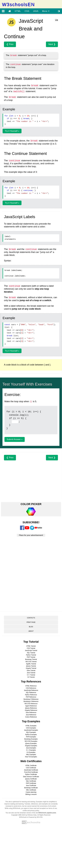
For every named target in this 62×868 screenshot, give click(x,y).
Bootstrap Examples (31, 739)
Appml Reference (31, 706)
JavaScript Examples (31, 730)
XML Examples (31, 755)
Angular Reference (31, 710)
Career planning (31, 792)
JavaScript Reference (31, 690)
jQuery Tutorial (31, 666)
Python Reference (31, 695)
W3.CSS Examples (31, 741)
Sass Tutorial (31, 670)
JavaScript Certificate (31, 770)
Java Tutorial (31, 673)
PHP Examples (31, 737)
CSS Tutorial (31, 648)
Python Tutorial (31, 655)
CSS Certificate (31, 768)
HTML (18, 11)
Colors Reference (31, 717)
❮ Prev (10, 44)
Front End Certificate (31, 772)
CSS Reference (31, 688)
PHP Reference (31, 697)
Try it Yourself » (12, 131)
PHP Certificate (31, 783)
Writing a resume (31, 794)
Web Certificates (31, 761)
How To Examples (31, 757)
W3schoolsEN (18, 5)
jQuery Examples (31, 743)
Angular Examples (31, 746)
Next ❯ (52, 44)
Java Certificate (31, 786)
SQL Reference (31, 693)
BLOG (31, 627)
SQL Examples (31, 732)
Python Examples (31, 735)
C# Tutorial (31, 677)
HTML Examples (31, 726)
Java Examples (31, 748)
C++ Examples (31, 750)
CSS (27, 11)
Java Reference (31, 715)
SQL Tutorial (31, 653)
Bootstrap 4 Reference (31, 701)
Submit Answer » (15, 439)
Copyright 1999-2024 (18, 815)
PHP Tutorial (31, 657)
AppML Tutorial (31, 664)
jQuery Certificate (31, 779)
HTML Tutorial (31, 646)
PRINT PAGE (31, 622)
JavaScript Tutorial (31, 651)
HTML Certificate (31, 766)
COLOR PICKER (31, 504)
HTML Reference (31, 686)
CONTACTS (31, 618)
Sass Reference (31, 713)
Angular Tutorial (31, 668)
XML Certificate (31, 790)
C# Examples (31, 752)
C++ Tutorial (31, 675)
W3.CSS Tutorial (31, 662)
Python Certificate (31, 774)
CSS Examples (31, 728)
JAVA (36, 11)
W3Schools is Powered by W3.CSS (31, 817)
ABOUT (31, 631)
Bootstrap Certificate (31, 788)
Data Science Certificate (31, 777)
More (46, 11)
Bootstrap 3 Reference (31, 699)
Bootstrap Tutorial (31, 659)
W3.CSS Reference (31, 704)
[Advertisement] (31, 478)
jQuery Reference (31, 708)
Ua (57, 20)
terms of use (53, 808)
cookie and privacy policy (31, 811)
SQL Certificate (31, 781)
